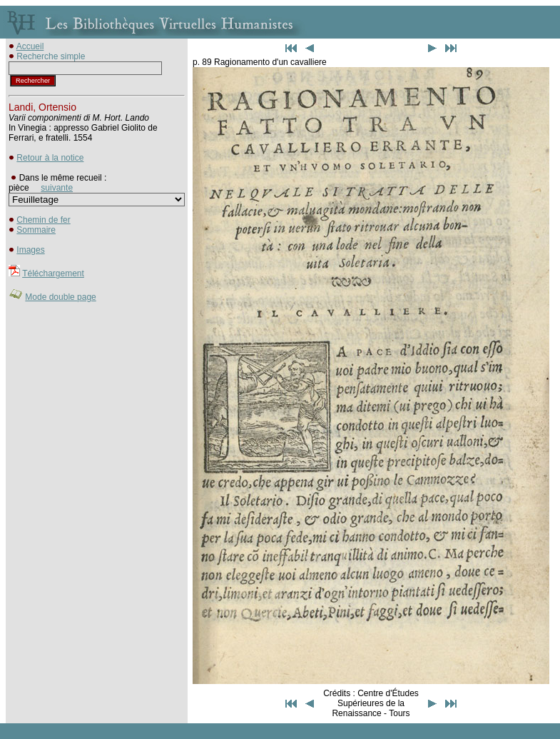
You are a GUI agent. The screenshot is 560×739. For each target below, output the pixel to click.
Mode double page (60, 297)
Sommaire (36, 230)
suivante (57, 188)
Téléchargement (53, 273)
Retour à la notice (50, 158)
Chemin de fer (43, 220)
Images (30, 250)
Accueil (30, 46)
